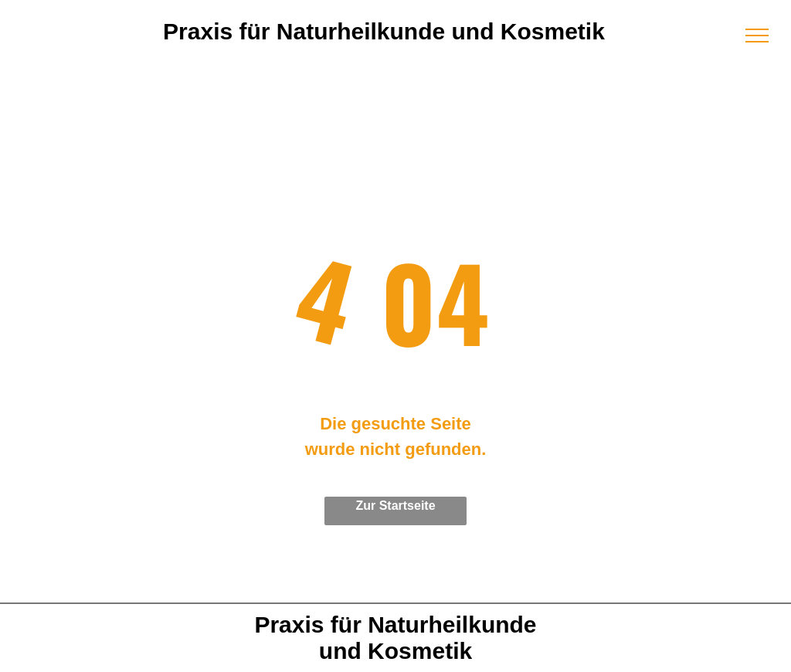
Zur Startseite (395, 506)
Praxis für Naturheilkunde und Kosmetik (384, 31)
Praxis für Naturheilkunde (395, 624)
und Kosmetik (395, 651)
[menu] (757, 36)
